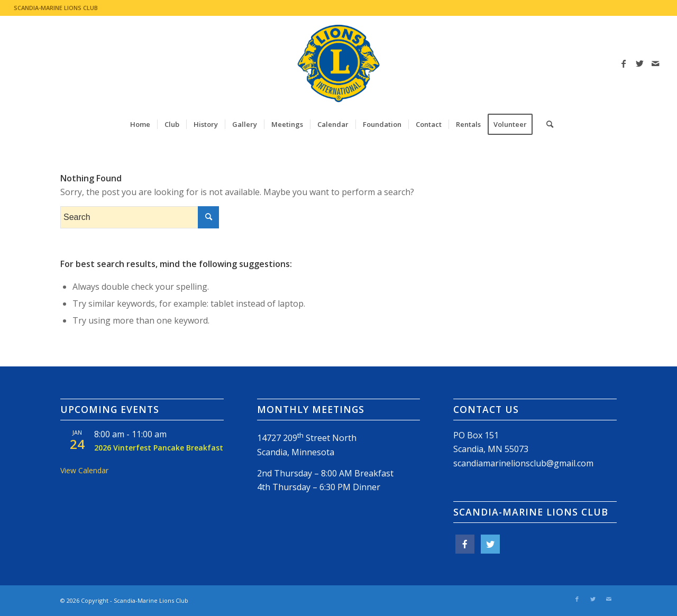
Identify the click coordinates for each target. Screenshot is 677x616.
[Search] (546, 124)
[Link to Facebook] (624, 63)
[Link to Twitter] (639, 63)
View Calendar (84, 470)
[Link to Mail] (655, 63)
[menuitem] (140, 124)
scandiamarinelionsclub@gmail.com (523, 463)
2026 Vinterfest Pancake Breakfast (159, 448)
